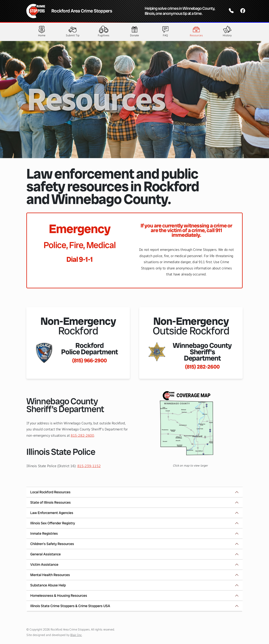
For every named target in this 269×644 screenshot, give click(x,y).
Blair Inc (76, 635)
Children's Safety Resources (52, 544)
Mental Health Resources (50, 575)
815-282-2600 (82, 436)
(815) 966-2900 (89, 360)
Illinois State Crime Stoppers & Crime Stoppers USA (70, 606)
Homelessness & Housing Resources (59, 595)
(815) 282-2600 (202, 367)
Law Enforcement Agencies (52, 513)
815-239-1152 (89, 466)
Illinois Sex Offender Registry (53, 523)
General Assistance (45, 554)
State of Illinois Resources (50, 502)
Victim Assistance (44, 564)
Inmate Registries (44, 533)
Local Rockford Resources (50, 492)
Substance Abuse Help (48, 585)
